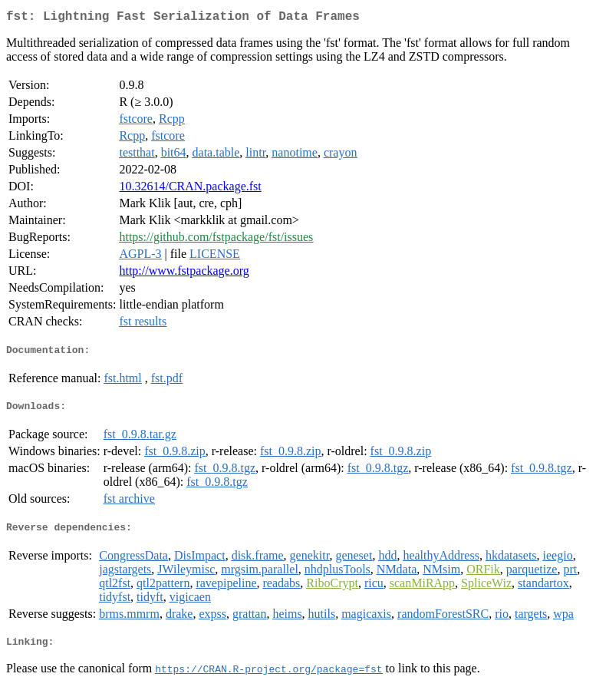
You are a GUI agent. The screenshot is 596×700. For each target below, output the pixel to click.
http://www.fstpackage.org (184, 274)
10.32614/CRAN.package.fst (190, 189)
